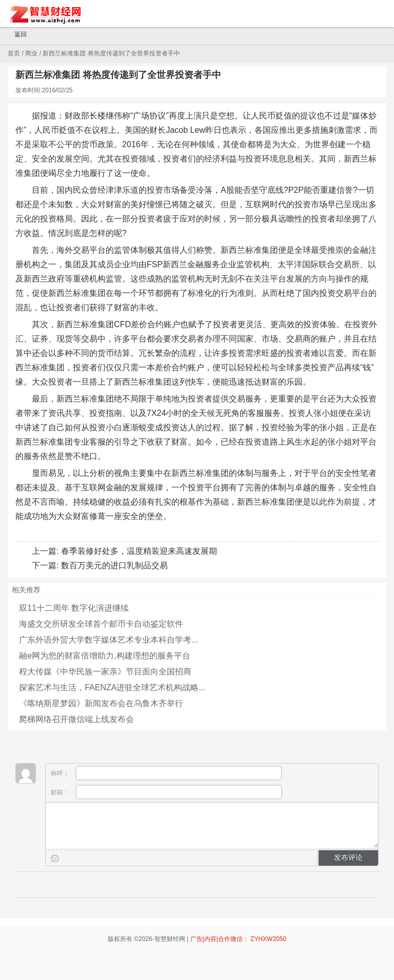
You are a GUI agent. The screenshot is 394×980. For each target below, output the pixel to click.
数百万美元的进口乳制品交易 (114, 565)
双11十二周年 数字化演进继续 (74, 608)
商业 (31, 53)
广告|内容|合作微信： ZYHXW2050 (239, 939)
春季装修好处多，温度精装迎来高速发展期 (139, 551)
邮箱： (166, 792)
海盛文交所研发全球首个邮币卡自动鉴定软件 (101, 624)
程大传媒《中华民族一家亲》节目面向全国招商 (105, 672)
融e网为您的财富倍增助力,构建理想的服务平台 (104, 656)
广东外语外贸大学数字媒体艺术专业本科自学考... (109, 640)
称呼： (166, 773)
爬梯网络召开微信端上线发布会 (76, 719)
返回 (16, 35)
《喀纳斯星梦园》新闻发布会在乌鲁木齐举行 (101, 703)
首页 (14, 53)
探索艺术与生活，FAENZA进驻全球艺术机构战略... (112, 687)
